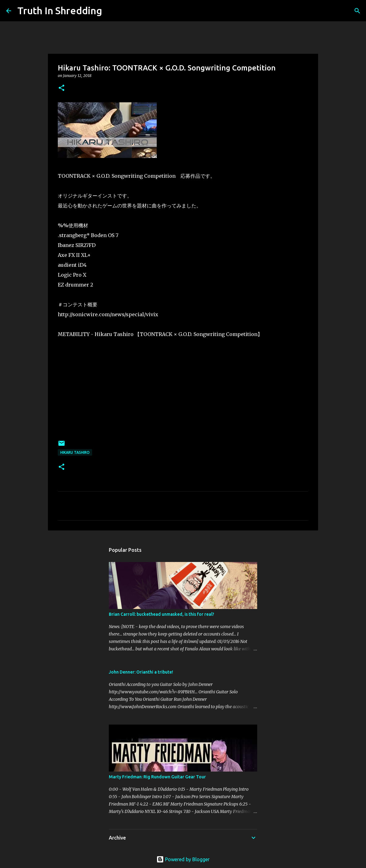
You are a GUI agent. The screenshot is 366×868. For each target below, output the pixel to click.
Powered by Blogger (183, 859)
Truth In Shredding (60, 11)
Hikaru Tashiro (75, 452)
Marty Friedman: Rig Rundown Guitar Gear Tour (157, 777)
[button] (62, 88)
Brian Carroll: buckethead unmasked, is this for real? (162, 614)
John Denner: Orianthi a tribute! (141, 672)
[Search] (111, 11)
